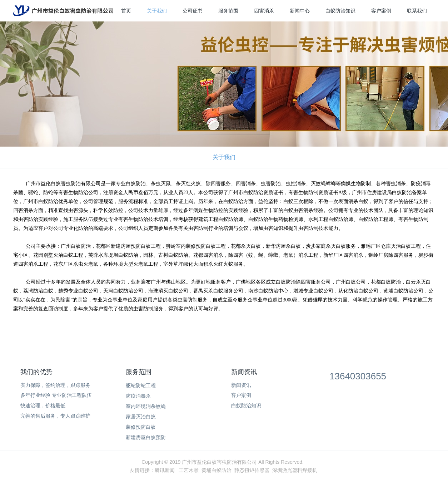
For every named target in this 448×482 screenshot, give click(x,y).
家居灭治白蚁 (141, 417)
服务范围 (228, 11)
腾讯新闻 (165, 470)
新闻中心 (300, 11)
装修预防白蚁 (141, 427)
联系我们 (417, 11)
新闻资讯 (244, 372)
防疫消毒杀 (138, 396)
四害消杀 (264, 11)
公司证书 (193, 11)
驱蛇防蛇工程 (141, 385)
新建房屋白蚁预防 (146, 437)
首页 (126, 11)
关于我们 (157, 11)
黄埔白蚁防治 (216, 470)
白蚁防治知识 (340, 11)
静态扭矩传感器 (252, 470)
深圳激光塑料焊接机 (295, 470)
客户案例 (381, 11)
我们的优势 (36, 372)
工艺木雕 (189, 470)
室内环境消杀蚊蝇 (146, 406)
